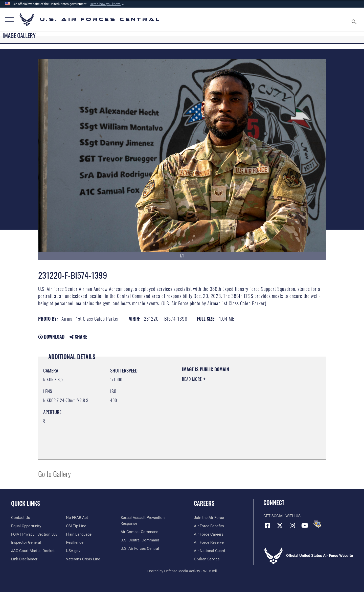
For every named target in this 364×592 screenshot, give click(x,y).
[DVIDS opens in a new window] (317, 524)
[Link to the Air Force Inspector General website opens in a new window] (26, 542)
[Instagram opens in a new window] (292, 525)
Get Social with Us (282, 516)
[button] (107, 4)
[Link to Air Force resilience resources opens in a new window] (75, 542)
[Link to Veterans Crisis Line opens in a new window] (83, 559)
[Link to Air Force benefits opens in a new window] (209, 526)
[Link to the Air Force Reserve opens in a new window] (209, 542)
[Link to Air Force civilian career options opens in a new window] (207, 559)
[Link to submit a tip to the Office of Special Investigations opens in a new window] (76, 526)
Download (51, 337)
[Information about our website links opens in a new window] (24, 559)
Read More (193, 379)
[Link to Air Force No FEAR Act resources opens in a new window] (77, 518)
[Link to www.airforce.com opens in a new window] (209, 518)
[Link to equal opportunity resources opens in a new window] (26, 526)
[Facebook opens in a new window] (267, 525)
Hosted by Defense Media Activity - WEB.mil (182, 571)
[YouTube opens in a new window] (305, 525)
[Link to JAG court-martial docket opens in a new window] (33, 551)
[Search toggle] (355, 20)
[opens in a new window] (79, 534)
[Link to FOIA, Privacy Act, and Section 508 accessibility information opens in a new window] (34, 534)
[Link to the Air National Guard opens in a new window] (209, 551)
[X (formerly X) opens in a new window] (280, 525)
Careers (204, 503)
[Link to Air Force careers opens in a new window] (209, 534)
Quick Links (26, 503)
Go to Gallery (54, 474)
